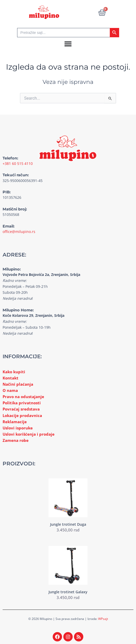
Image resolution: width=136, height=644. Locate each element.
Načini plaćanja (18, 384)
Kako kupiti (14, 372)
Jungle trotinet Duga (68, 524)
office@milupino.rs (19, 232)
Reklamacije (15, 422)
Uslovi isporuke (18, 428)
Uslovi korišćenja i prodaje (29, 434)
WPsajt (103, 619)
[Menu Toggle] (68, 44)
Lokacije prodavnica (22, 415)
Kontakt (11, 378)
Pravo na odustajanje (23, 397)
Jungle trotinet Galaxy (68, 592)
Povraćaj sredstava (21, 409)
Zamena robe (16, 440)
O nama (10, 390)
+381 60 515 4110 (18, 163)
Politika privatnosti (22, 403)
